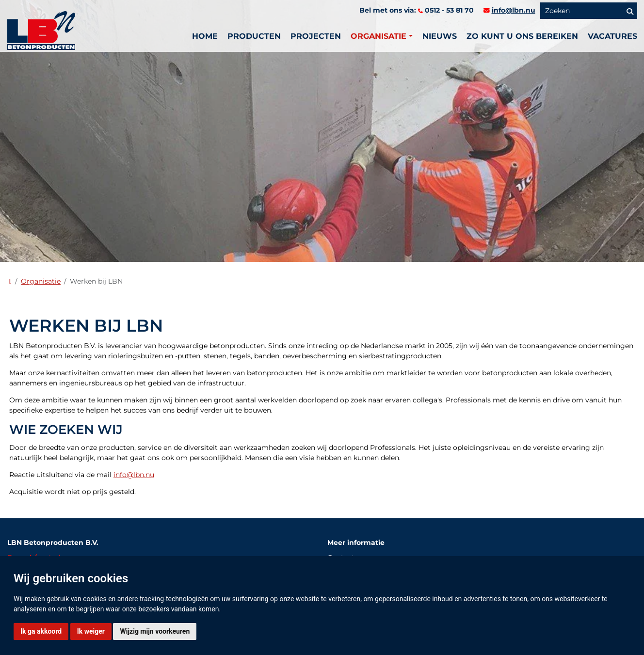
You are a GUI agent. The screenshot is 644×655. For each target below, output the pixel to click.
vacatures (612, 36)
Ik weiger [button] (91, 631)
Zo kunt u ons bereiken (522, 36)
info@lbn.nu (514, 10)
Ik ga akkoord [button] (41, 631)
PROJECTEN (316, 36)
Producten (254, 36)
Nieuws (440, 36)
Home (205, 36)
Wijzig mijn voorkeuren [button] (155, 631)
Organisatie (41, 281)
